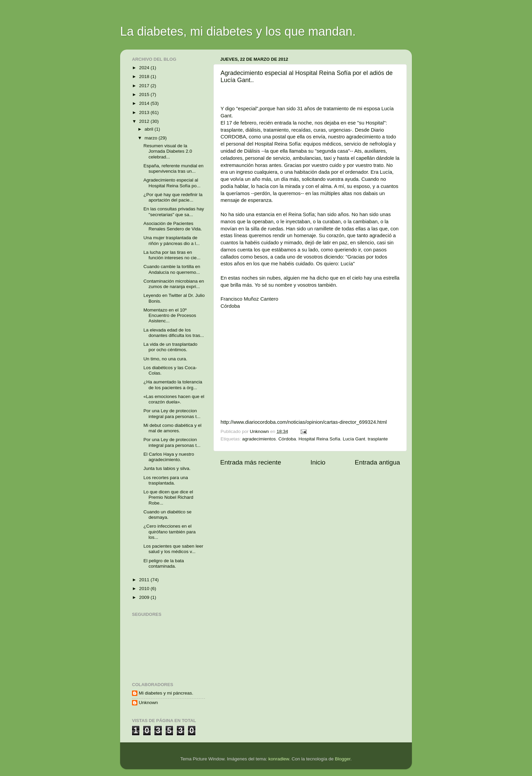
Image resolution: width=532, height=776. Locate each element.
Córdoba (287, 439)
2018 (145, 77)
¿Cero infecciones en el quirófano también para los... (170, 532)
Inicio (318, 462)
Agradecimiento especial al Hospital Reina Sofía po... (172, 183)
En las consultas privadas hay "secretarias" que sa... (174, 212)
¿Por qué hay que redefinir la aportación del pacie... (173, 197)
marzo (151, 138)
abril (149, 129)
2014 (145, 103)
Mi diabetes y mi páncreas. (166, 693)
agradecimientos (259, 439)
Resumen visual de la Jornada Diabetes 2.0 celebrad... (168, 151)
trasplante (378, 439)
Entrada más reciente (251, 462)
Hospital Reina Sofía (319, 439)
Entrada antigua (377, 462)
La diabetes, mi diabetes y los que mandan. (238, 31)
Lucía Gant (354, 439)
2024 (145, 68)
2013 (145, 112)
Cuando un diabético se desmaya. (168, 515)
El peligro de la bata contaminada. (164, 563)
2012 (145, 121)
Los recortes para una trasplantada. (166, 480)
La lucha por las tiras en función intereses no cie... (172, 255)
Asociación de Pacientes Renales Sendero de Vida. (173, 226)
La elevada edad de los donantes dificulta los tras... (174, 333)
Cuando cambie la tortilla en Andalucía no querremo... (172, 269)
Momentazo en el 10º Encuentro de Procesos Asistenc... (170, 315)
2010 (145, 589)
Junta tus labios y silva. (167, 468)
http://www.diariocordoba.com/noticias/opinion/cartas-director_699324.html (304, 422)
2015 (145, 94)
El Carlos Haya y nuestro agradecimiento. (169, 457)
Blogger (343, 759)
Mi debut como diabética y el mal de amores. (173, 428)
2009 (145, 597)
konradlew (279, 759)
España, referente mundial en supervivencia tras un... (174, 168)
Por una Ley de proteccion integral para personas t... (172, 413)
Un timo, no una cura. (165, 359)
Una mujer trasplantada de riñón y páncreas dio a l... (172, 240)
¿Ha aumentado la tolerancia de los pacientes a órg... (173, 385)
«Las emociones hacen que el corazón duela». (174, 399)
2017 (145, 86)
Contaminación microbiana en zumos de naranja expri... (174, 284)
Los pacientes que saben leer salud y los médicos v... (173, 549)
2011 (145, 580)
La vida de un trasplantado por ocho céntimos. (170, 347)
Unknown (148, 703)
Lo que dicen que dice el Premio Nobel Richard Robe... (168, 497)
